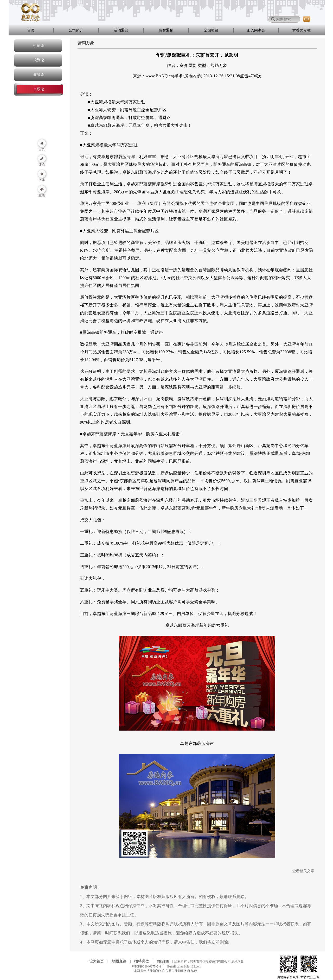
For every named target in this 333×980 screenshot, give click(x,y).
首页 (31, 30)
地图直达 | (123, 961)
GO (306, 19)
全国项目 (211, 30)
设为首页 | (100, 961)
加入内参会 (256, 30)
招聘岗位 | (145, 961)
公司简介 (76, 30)
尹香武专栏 (302, 30)
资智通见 (166, 30)
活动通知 (121, 30)
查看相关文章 (303, 871)
